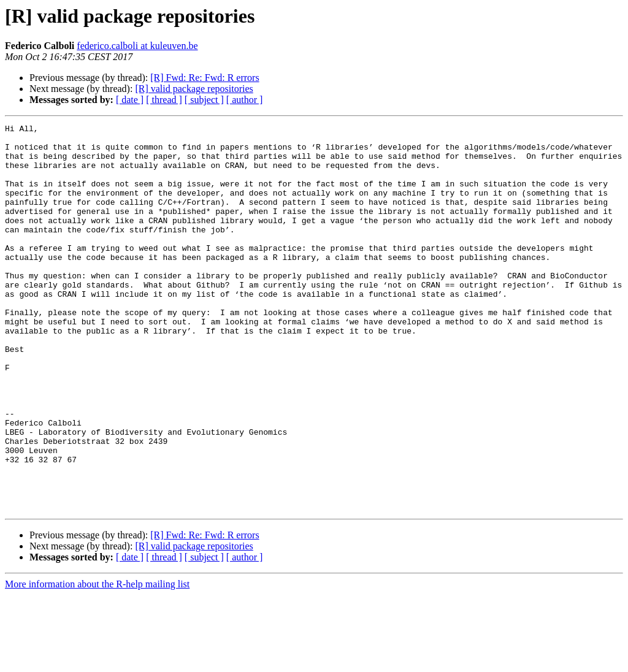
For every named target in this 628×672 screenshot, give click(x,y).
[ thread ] (164, 100)
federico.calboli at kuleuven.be (137, 46)
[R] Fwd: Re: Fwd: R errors (205, 78)
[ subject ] (204, 100)
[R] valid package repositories (194, 89)
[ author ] (245, 100)
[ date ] (130, 100)
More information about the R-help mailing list (97, 661)
